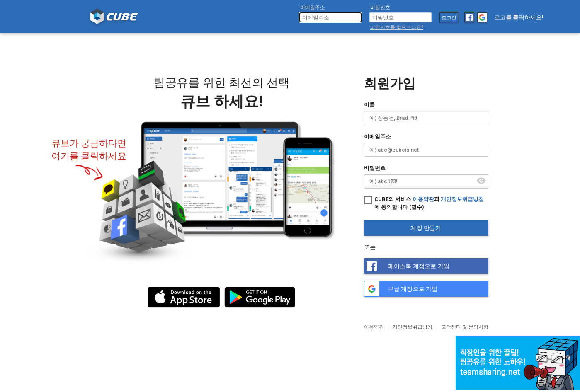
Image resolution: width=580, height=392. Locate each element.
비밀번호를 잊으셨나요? (397, 27)
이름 (369, 105)
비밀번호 (375, 168)
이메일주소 (377, 137)
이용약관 (423, 199)
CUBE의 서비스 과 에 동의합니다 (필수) (424, 203)
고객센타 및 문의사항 (465, 327)
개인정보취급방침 (462, 199)
